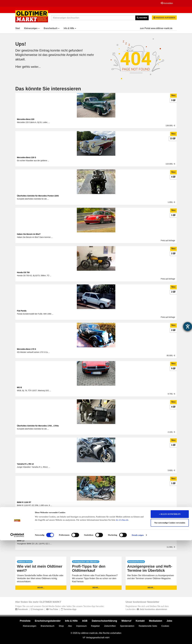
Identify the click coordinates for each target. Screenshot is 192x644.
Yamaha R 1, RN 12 (25, 464)
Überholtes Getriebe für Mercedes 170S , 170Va (38, 426)
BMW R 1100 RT (24, 502)
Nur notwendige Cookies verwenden (170, 627)
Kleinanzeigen (32, 28)
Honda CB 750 (23, 272)
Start (18, 28)
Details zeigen (138, 639)
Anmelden (167, 3)
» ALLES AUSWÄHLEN (170, 618)
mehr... (41, 588)
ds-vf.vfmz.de (122, 624)
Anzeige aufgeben (164, 18)
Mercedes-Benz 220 (26, 119)
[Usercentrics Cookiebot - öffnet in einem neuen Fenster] (17, 639)
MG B (19, 387)
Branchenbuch (52, 28)
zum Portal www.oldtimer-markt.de (156, 28)
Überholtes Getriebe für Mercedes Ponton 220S (38, 196)
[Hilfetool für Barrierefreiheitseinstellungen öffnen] (188, 326)
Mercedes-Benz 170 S (26, 349)
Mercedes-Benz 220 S (26, 157)
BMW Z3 (21, 541)
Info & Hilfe (70, 28)
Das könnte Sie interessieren (48, 89)
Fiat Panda (22, 311)
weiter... (36, 67)
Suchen (142, 18)
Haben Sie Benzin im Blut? (29, 234)
